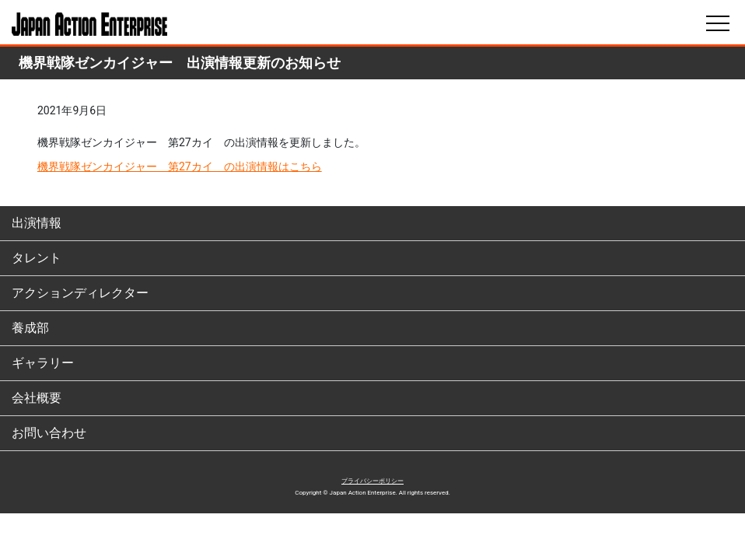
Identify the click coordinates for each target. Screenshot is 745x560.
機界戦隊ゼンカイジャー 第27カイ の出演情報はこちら (180, 166)
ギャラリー (43, 363)
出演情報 (37, 223)
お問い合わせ (49, 433)
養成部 (30, 328)
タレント (37, 258)
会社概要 (37, 398)
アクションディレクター (80, 293)
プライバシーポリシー (372, 481)
